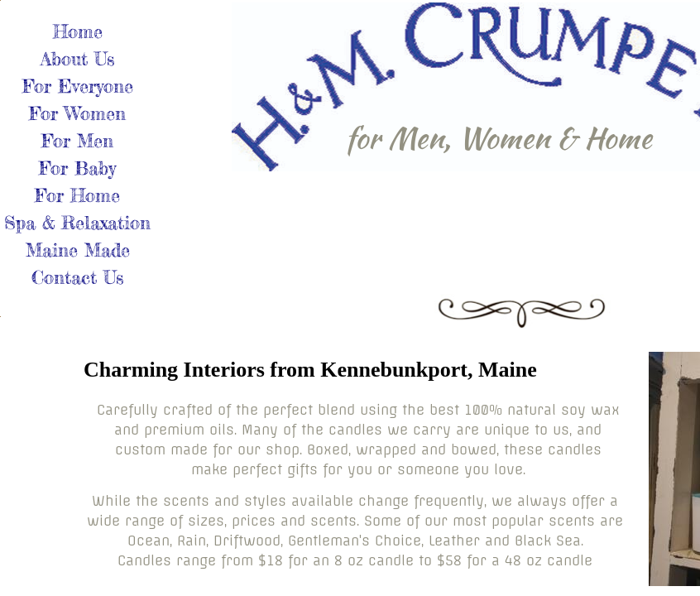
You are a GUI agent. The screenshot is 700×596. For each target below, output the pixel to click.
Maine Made (78, 250)
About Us (77, 58)
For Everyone (78, 86)
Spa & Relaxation (77, 222)
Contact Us (77, 277)
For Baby (77, 168)
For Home (77, 195)
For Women (77, 113)
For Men (77, 140)
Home (78, 31)
